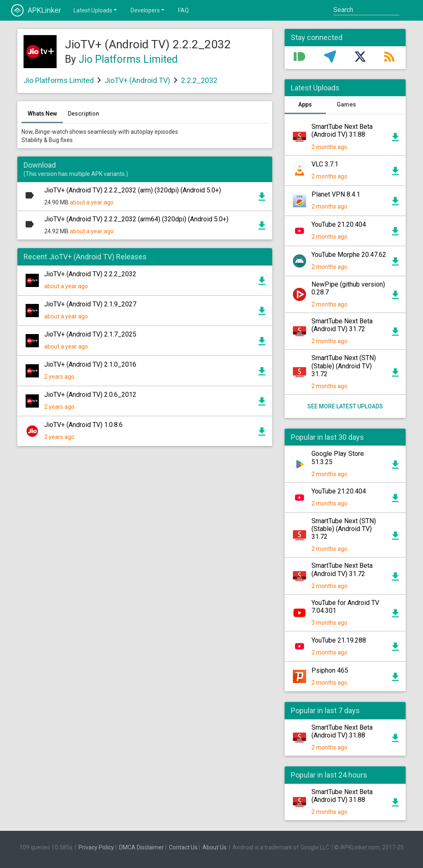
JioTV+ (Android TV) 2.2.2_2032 (90, 274)
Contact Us (183, 847)
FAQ (183, 10)
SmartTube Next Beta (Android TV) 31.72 (342, 325)
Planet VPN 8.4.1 (336, 194)
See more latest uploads (345, 406)
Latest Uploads (96, 10)
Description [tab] (83, 114)
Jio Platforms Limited (128, 59)
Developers (148, 10)
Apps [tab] (305, 104)
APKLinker (36, 10)
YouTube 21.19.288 (339, 640)
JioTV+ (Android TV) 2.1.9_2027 (90, 304)
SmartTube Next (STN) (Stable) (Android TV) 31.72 (344, 366)
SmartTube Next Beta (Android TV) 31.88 (342, 130)
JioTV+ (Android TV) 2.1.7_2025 (90, 334)
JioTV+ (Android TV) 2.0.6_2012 (90, 395)
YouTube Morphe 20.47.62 (349, 255)
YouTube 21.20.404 (339, 224)
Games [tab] (346, 104)
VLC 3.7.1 (325, 164)
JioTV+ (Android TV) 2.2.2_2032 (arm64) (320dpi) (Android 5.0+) (136, 219)
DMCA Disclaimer (141, 847)
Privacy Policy (96, 847)
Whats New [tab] (42, 114)
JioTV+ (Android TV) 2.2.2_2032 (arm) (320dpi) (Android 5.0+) (133, 190)
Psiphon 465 (330, 670)
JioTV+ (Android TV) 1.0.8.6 (83, 425)
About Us (214, 847)
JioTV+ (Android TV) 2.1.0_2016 (90, 364)
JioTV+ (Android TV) (137, 80)
